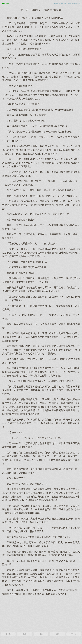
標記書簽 (57, 4)
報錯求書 (70, 4)
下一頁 (74, 634)
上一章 (8, 634)
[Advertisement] (41, 614)
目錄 (41, 634)
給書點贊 (64, 4)
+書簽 (57, 634)
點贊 (25, 634)
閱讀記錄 (77, 4)
